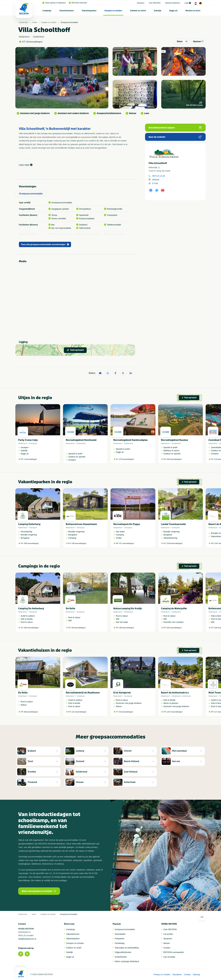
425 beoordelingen (174, 628)
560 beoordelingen (31, 543)
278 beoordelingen (126, 459)
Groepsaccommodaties (69, 22)
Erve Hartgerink (122, 693)
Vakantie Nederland (172, 3)
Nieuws (167, 943)
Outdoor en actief (138, 11)
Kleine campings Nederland (127, 961)
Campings (47, 11)
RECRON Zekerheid (78, 3)
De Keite (70, 608)
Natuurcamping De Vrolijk (128, 608)
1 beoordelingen (30, 459)
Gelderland (81, 443)
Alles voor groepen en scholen (39, 891)
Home (35, 22)
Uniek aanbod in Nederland (54, 3)
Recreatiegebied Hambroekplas (130, 440)
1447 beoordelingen (174, 712)
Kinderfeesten (121, 957)
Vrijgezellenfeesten (123, 952)
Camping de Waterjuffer (174, 608)
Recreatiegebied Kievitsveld (81, 440)
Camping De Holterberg (31, 608)
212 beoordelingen (79, 712)
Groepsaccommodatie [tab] (31, 194)
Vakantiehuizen (67, 11)
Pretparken (120, 939)
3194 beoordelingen (174, 543)
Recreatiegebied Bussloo (174, 440)
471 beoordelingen (126, 543)
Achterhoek (186, 696)
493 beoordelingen (174, 459)
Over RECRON (155, 3)
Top (202, 916)
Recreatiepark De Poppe (127, 524)
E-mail (155, 183)
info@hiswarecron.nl (27, 939)
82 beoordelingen (126, 712)
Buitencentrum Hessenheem (81, 524)
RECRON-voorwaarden (174, 952)
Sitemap (196, 975)
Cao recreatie (169, 957)
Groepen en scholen (113, 11)
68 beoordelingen (78, 628)
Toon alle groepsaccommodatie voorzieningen (45, 245)
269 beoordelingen (126, 628)
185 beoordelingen (79, 543)
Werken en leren (193, 11)
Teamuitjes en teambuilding (127, 948)
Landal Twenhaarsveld (173, 524)
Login (188, 3)
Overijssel (33, 443)
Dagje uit (173, 11)
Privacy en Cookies (162, 975)
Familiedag (120, 943)
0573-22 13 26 (159, 176)
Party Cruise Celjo (28, 440)
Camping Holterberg (29, 524)
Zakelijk (158, 11)
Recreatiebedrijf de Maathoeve (83, 693)
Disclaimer (177, 975)
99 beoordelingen (34, 42)
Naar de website (175, 137)
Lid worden (168, 934)
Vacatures (141, 3)
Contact (167, 948)
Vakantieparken (89, 11)
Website (156, 180)
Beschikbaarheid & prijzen (175, 128)
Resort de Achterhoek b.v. (175, 693)
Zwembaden (120, 934)
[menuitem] (47, 11)
